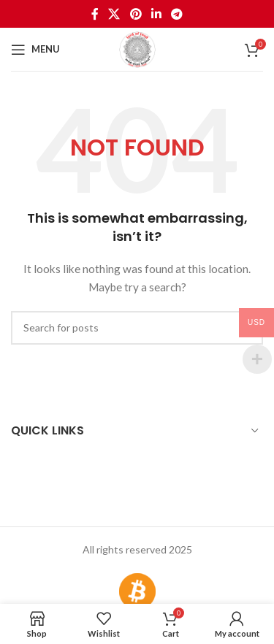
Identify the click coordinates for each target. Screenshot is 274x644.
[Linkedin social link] (156, 14)
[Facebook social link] (95, 14)
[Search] (137, 328)
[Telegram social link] (176, 14)
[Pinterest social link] (136, 14)
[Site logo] (137, 48)
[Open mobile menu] (35, 50)
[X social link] (114, 14)
